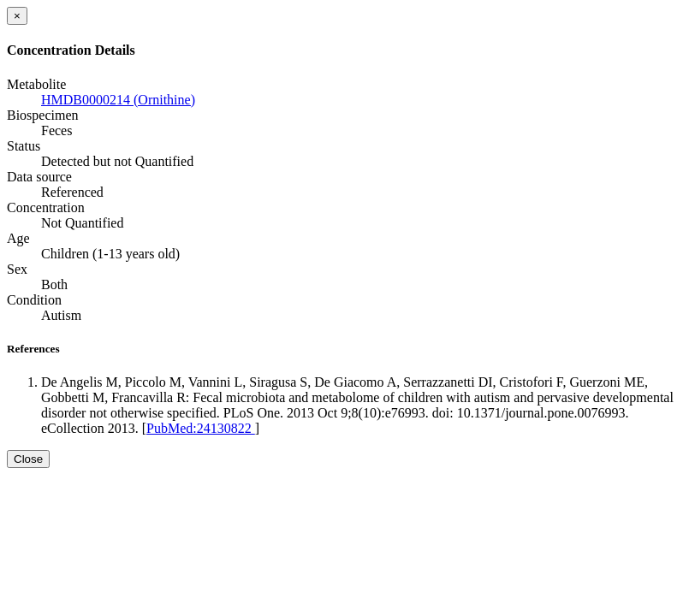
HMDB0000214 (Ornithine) (118, 100)
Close (28, 459)
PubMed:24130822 (201, 428)
